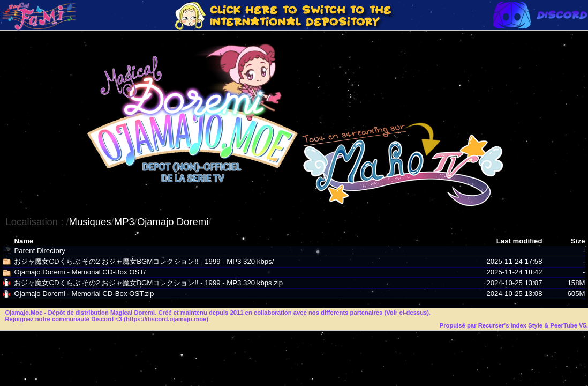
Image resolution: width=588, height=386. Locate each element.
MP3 (124, 222)
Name (24, 241)
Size (578, 241)
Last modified (519, 241)
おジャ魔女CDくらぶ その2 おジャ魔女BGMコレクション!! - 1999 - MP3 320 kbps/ (144, 261)
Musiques (90, 222)
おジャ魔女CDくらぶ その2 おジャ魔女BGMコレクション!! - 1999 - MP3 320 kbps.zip (148, 283)
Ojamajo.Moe (24, 313)
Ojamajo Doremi (173, 222)
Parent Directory (39, 251)
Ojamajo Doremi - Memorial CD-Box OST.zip (84, 294)
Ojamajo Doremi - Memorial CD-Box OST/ (80, 272)
